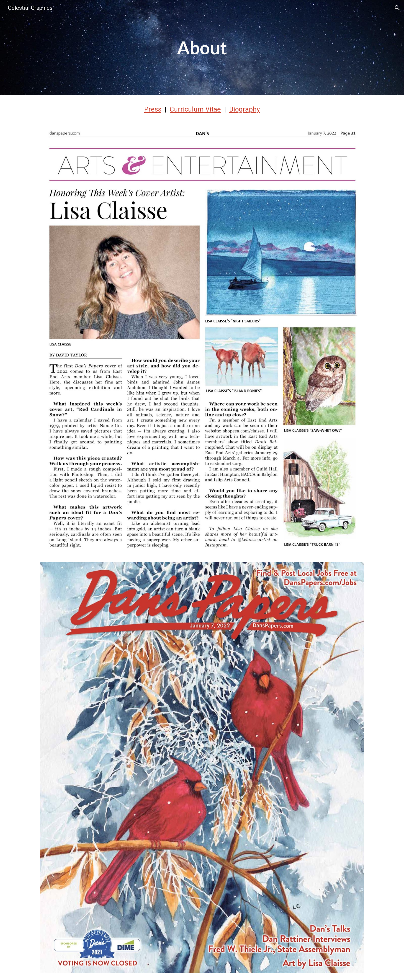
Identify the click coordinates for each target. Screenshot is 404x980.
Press (153, 109)
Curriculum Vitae (195, 109)
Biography (245, 109)
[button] (397, 8)
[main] (202, 48)
